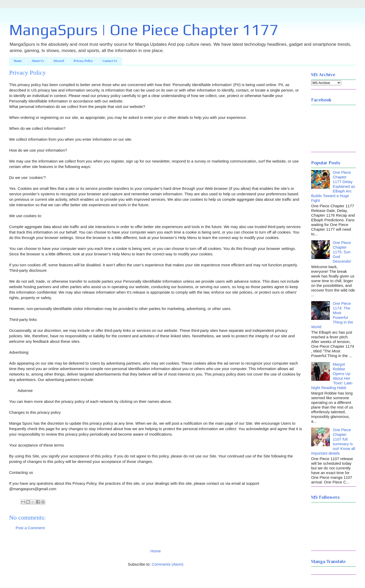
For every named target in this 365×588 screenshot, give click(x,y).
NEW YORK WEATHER (334, 128)
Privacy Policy (83, 61)
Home (18, 61)
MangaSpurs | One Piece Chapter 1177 (144, 30)
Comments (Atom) (168, 564)
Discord (59, 61)
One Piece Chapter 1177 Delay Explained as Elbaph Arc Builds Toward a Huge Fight (333, 186)
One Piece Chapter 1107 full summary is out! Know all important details (333, 441)
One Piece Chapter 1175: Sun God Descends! (342, 252)
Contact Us (110, 61)
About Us (38, 61)
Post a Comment (30, 528)
